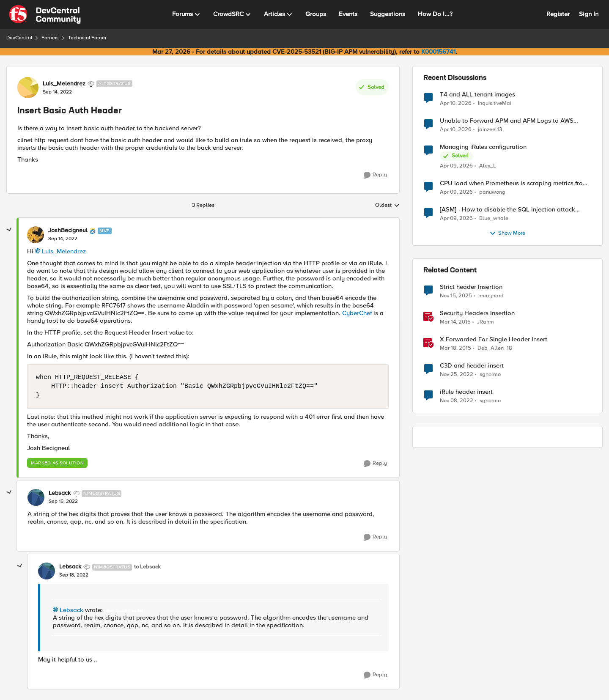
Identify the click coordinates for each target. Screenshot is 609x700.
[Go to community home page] (45, 14)
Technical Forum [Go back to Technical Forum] (87, 38)
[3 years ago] (457, 375)
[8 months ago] (456, 296)
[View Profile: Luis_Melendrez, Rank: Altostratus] (28, 88)
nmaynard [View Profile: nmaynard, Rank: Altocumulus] (491, 296)
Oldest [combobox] (387, 206)
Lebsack (71, 610)
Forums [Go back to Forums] (50, 38)
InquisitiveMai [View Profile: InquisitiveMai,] (495, 103)
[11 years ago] (455, 349)
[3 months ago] (456, 103)
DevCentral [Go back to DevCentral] (19, 38)
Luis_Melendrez (64, 251)
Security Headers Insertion (477, 313)
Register (558, 14)
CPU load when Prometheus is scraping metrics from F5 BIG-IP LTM (514, 183)
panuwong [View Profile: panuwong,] (492, 192)
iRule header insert (466, 392)
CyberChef (357, 313)
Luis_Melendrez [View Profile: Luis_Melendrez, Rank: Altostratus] (64, 84)
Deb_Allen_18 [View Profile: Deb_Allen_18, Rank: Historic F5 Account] (495, 348)
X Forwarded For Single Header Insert (494, 339)
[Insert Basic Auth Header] (63, 239)
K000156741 (438, 52)
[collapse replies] (9, 230)
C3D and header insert (472, 366)
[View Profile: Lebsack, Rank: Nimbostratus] (36, 497)
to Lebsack (147, 567)
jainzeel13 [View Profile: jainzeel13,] (490, 130)
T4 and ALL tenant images (477, 95)
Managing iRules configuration (483, 147)
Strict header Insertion (471, 287)
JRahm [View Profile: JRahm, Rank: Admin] (486, 322)
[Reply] (375, 175)
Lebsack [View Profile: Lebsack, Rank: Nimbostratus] (60, 493)
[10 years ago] (455, 322)
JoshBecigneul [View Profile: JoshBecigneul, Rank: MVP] (68, 231)
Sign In (589, 14)
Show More (507, 233)
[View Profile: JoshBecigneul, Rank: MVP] (36, 235)
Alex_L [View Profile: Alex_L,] (488, 166)
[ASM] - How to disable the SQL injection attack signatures (507, 210)
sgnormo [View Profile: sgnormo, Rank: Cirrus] (490, 375)
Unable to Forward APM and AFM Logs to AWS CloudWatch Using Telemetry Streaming (507, 121)
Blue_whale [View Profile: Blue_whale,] (494, 218)
